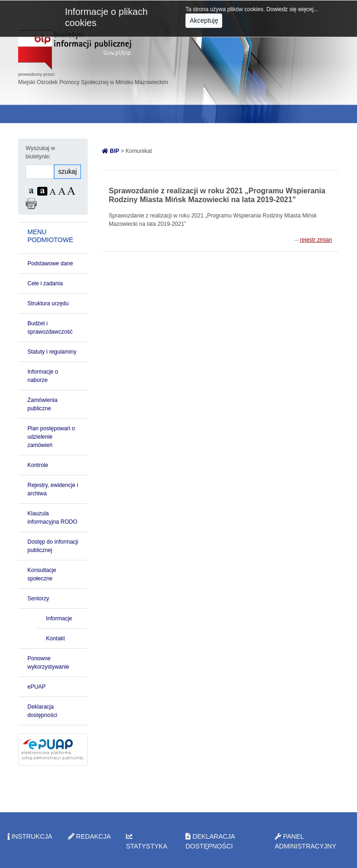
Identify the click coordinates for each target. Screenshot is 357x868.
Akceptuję (204, 20)
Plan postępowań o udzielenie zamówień (51, 437)
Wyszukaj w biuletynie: (40, 152)
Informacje (59, 618)
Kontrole (38, 465)
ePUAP (36, 687)
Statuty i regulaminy (52, 352)
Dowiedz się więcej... (292, 9)
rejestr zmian (316, 240)
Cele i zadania (45, 283)
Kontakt (56, 638)
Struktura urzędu (48, 303)
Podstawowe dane (50, 263)
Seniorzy (38, 598)
